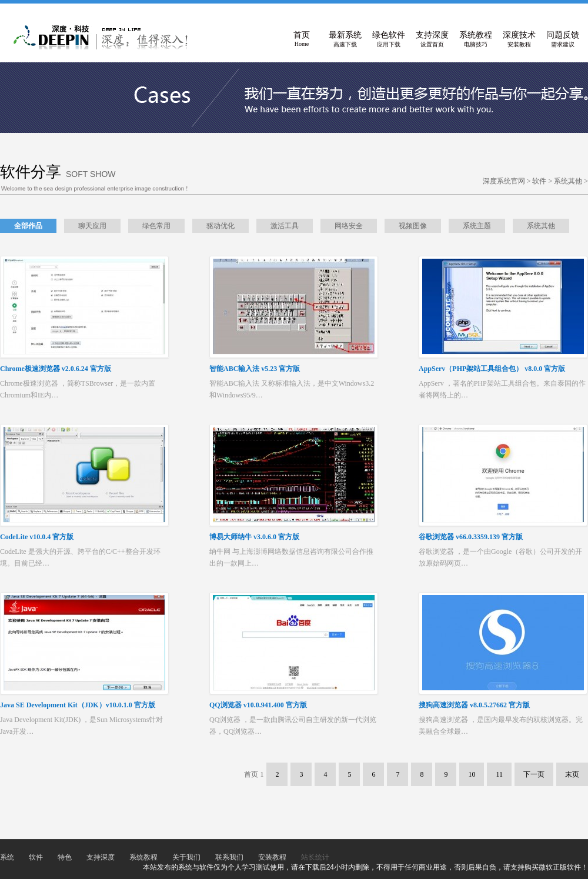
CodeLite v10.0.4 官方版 (37, 537)
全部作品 (28, 226)
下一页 (534, 774)
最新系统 (345, 39)
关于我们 (186, 857)
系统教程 (476, 39)
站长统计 (315, 857)
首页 (302, 39)
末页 (572, 774)
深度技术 (519, 39)
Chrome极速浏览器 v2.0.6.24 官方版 (56, 369)
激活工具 (285, 226)
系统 (7, 857)
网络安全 (349, 226)
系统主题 (477, 226)
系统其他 (568, 181)
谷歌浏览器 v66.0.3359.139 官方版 (471, 537)
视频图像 (413, 226)
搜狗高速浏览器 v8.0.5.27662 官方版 (474, 705)
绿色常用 (156, 226)
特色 (65, 857)
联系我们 (229, 857)
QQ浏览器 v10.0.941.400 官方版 (258, 705)
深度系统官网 (504, 181)
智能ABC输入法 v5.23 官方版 (255, 369)
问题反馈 (563, 39)
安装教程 (272, 857)
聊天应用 (92, 226)
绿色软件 (389, 39)
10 (472, 774)
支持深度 (432, 39)
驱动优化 (220, 226)
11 (499, 774)
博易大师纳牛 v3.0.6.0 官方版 (254, 537)
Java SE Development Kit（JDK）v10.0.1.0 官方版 (78, 705)
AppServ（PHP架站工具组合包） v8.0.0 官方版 (492, 369)
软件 (539, 181)
